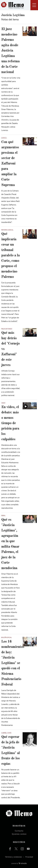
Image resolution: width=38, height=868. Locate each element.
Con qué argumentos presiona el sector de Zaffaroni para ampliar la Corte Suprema (10, 164)
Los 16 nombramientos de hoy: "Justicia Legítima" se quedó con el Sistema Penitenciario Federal (13, 663)
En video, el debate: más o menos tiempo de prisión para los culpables (10, 423)
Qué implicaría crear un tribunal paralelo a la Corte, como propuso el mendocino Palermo (10, 255)
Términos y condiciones (14, 857)
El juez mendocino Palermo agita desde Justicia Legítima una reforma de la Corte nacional (10, 51)
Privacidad (29, 857)
